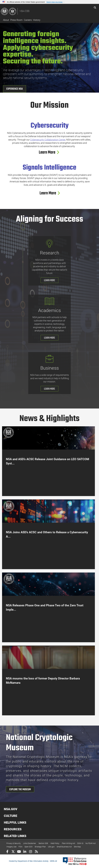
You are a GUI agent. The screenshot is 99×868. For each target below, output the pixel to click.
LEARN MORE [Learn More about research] (49, 280)
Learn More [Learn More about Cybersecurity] (49, 152)
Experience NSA (15, 89)
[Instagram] (30, 852)
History (37, 20)
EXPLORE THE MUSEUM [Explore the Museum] (20, 789)
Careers (28, 20)
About (6, 20)
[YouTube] (19, 852)
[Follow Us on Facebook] (7, 852)
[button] (56, 2)
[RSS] (36, 852)
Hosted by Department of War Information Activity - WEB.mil (33, 861)
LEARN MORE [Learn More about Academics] (49, 338)
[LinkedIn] (25, 852)
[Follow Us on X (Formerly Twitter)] (13, 852)
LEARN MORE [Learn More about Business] (49, 389)
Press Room (16, 20)
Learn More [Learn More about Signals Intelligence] (49, 193)
